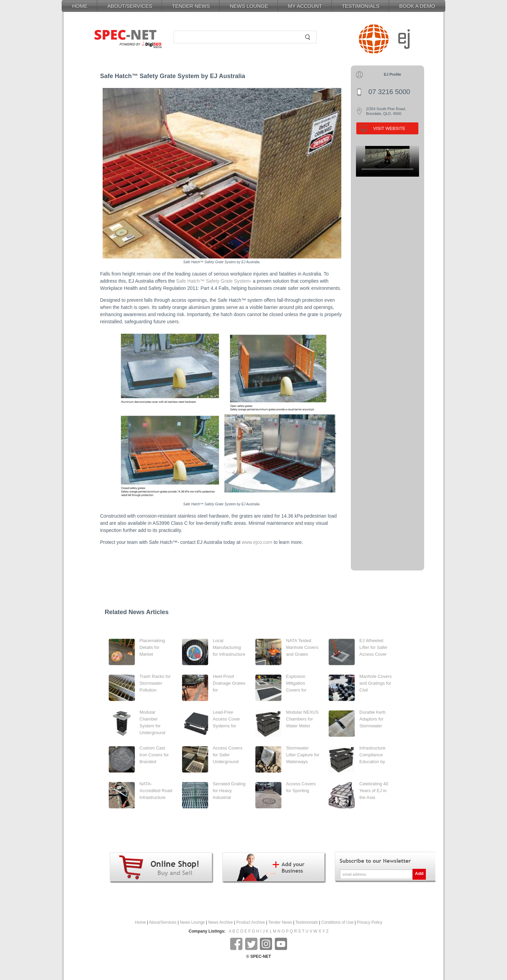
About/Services (163, 922)
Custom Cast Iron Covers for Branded (154, 755)
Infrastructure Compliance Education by (372, 755)
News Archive (221, 922)
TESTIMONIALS (361, 6)
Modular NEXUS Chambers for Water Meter (302, 719)
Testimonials (307, 922)
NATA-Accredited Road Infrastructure (156, 791)
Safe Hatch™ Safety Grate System (213, 281)
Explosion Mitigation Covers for (296, 683)
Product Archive (251, 922)
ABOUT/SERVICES (130, 6)
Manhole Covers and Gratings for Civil (376, 683)
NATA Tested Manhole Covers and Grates (302, 647)
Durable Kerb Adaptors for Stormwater (372, 719)
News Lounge (192, 922)
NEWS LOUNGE (249, 6)
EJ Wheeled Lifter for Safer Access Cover (373, 647)
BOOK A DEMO (417, 6)
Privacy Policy (370, 922)
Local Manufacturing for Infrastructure (229, 647)
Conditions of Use (337, 922)
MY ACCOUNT (305, 6)
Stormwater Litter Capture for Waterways (303, 755)
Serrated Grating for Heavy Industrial (229, 791)
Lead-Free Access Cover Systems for (226, 719)
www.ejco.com (257, 542)
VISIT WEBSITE (389, 128)
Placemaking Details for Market (152, 647)
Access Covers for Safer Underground (228, 755)
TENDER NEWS (191, 6)
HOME (80, 6)
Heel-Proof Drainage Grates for (229, 683)
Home (140, 922)
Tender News (280, 922)
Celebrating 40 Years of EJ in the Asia (374, 791)
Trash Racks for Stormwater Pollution (155, 683)
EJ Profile (393, 74)
